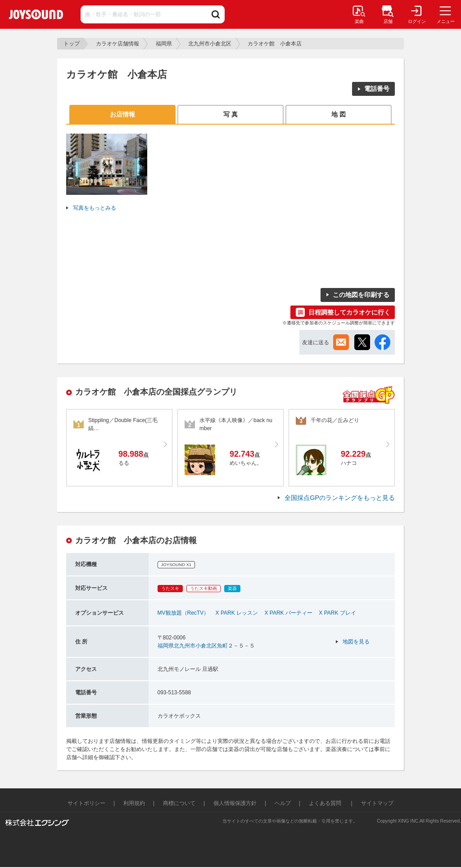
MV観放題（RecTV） (183, 613)
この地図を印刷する (361, 295)
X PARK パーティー (288, 613)
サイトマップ (377, 803)
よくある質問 (326, 803)
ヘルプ (283, 803)
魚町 (222, 646)
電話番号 (377, 89)
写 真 (230, 114)
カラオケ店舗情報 (118, 44)
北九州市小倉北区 (210, 44)
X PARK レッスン (237, 613)
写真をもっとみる (95, 208)
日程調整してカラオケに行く (349, 312)
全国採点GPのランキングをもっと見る (340, 498)
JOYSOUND (36, 14)
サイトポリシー (86, 803)
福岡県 (164, 44)
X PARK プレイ (337, 613)
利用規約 (134, 803)
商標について (179, 803)
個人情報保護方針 (235, 803)
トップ (72, 44)
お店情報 (122, 114)
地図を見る (356, 642)
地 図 (339, 114)
